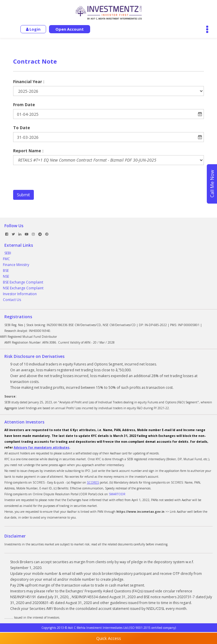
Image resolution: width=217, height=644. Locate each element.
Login (33, 29)
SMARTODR (117, 494)
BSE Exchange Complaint (23, 282)
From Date (24, 105)
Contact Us (12, 300)
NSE (6, 276)
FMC (6, 259)
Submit (23, 195)
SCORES (93, 482)
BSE (6, 271)
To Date (22, 128)
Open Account (70, 29)
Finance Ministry (16, 265)
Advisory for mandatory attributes (42, 447)
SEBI (8, 253)
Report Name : (28, 151)
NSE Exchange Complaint (23, 288)
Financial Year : (29, 82)
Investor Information (20, 294)
